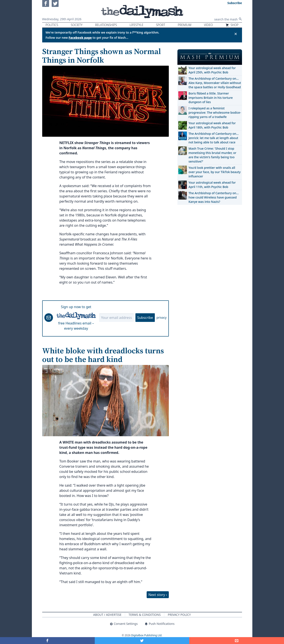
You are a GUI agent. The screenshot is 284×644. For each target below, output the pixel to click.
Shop (232, 25)
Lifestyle (137, 25)
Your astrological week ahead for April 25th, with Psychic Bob (212, 70)
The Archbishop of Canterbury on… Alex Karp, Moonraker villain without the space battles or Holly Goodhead (215, 83)
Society (77, 25)
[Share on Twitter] (142, 641)
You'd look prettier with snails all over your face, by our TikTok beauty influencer (215, 172)
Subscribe (145, 318)
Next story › (158, 595)
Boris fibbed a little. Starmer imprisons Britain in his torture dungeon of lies (211, 98)
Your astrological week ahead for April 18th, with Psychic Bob (212, 125)
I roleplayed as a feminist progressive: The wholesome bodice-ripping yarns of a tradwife (215, 113)
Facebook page (80, 38)
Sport (160, 25)
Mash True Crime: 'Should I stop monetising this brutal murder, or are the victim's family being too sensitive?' (213, 155)
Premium (185, 25)
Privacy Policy (179, 615)
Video (208, 25)
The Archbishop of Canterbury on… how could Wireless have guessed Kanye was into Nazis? (214, 197)
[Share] (237, 641)
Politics (52, 25)
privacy (162, 317)
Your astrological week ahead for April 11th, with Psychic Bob (212, 185)
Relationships (106, 25)
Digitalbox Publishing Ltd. (147, 635)
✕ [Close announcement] (236, 34)
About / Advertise (107, 615)
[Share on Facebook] (47, 641)
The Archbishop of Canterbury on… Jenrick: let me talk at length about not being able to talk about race (214, 138)
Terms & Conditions (145, 615)
